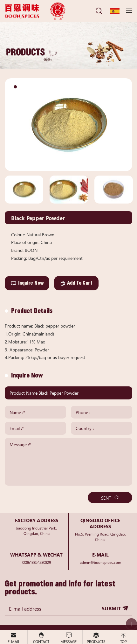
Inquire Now (31, 283)
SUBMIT (111, 608)
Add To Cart (80, 283)
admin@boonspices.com (100, 562)
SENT (106, 498)
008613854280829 (37, 562)
